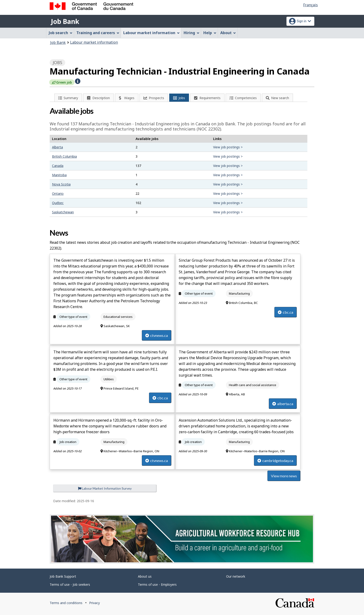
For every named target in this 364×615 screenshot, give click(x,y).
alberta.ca (283, 404)
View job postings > (228, 147)
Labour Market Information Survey (105, 488)
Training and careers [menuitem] (98, 33)
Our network (236, 576)
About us (145, 576)
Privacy (94, 603)
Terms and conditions (66, 603)
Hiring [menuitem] (192, 33)
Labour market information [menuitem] (151, 33)
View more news (284, 476)
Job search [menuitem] (61, 33)
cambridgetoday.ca (275, 460)
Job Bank (65, 21)
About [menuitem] (228, 33)
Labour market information (94, 42)
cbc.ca (286, 312)
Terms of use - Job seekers (70, 584)
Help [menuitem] (210, 33)
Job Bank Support (63, 576)
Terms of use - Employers (157, 584)
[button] (78, 81)
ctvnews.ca (157, 335)
